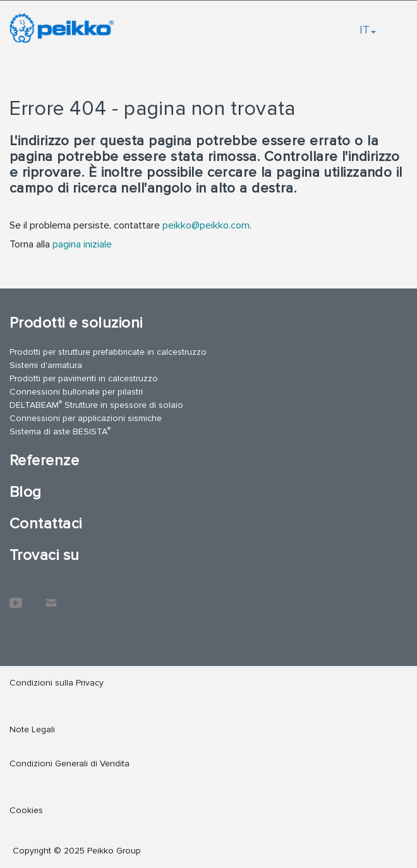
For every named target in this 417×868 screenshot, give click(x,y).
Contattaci (46, 524)
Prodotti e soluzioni (76, 323)
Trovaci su (45, 555)
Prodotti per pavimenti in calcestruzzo (84, 378)
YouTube (16, 597)
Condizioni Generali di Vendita (69, 764)
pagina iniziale (82, 244)
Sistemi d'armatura (46, 365)
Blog (26, 492)
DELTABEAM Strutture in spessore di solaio (96, 404)
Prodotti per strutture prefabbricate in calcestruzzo (108, 352)
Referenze (44, 461)
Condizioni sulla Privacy (57, 683)
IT (368, 30)
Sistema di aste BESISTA (60, 431)
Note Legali (32, 729)
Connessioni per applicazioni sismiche (86, 418)
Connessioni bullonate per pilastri (76, 392)
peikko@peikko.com (206, 225)
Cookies (26, 810)
